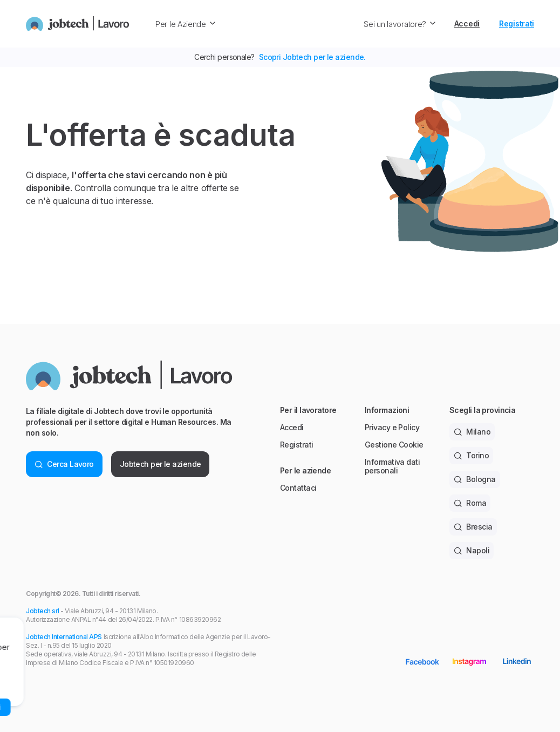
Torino (471, 455)
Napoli (472, 550)
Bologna (475, 479)
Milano (472, 432)
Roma (470, 503)
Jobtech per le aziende (161, 464)
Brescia (473, 527)
